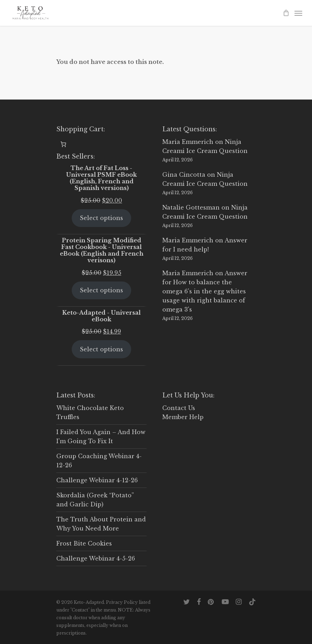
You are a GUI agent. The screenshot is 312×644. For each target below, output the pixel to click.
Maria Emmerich (188, 142)
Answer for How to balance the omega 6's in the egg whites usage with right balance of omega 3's (205, 291)
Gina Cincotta (184, 175)
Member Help (183, 417)
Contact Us (179, 408)
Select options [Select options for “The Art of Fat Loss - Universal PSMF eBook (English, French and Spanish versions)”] (101, 218)
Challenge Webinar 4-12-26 (97, 480)
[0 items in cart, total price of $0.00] (63, 144)
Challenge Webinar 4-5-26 (96, 558)
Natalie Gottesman (191, 207)
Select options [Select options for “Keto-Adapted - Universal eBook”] (101, 349)
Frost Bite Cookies (84, 543)
